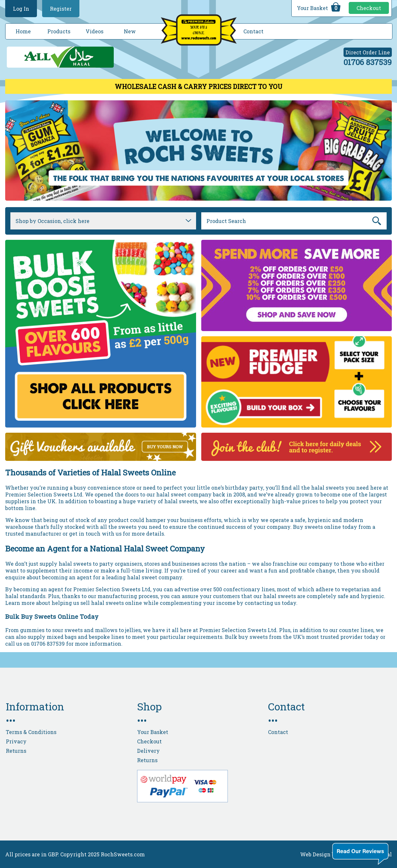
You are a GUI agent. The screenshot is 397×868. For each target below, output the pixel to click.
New (130, 31)
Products (59, 31)
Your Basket (320, 7)
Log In (21, 9)
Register (61, 9)
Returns (16, 751)
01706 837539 (368, 62)
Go (377, 221)
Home (23, 31)
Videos (94, 31)
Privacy (16, 741)
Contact (253, 31)
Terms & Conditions (31, 732)
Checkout (369, 8)
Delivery (148, 751)
